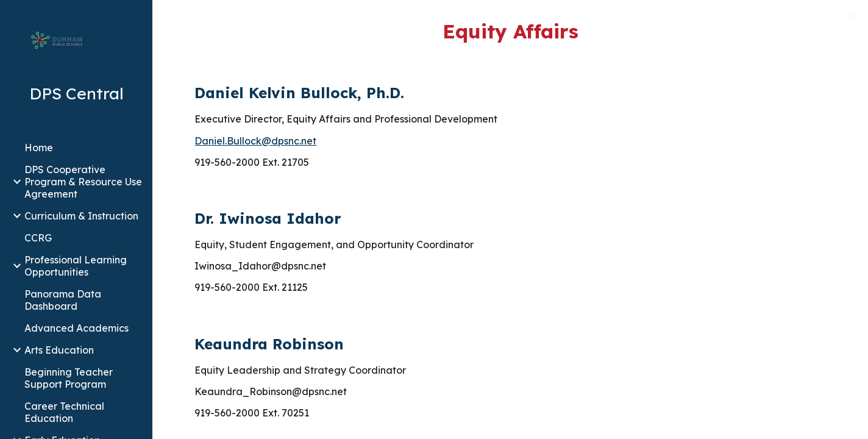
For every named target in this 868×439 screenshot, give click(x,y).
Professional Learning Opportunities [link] (76, 266)
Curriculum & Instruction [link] (81, 216)
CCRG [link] (38, 238)
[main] (510, 31)
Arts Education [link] (59, 350)
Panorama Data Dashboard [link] (63, 300)
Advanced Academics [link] (76, 328)
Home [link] (39, 148)
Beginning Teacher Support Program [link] (69, 378)
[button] (853, 17)
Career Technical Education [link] (64, 412)
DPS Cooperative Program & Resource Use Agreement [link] (83, 182)
